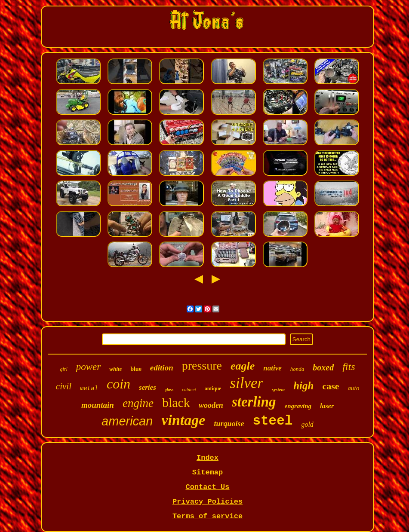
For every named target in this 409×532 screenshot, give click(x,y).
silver (246, 383)
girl (63, 369)
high (303, 386)
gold (307, 424)
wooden (211, 405)
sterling (254, 402)
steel (272, 421)
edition (162, 368)
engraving (298, 406)
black (176, 402)
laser (327, 406)
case (331, 386)
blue (136, 369)
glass (169, 390)
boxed (323, 367)
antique (213, 388)
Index (208, 458)
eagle (243, 366)
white (115, 369)
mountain (98, 405)
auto (353, 388)
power (89, 367)
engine (138, 403)
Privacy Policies (208, 502)
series (148, 387)
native (272, 368)
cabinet (189, 389)
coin (118, 384)
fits (349, 367)
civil (64, 386)
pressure (202, 365)
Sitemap (208, 472)
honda (297, 369)
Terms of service (208, 516)
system (278, 389)
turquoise (229, 424)
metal (89, 388)
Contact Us (207, 487)
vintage (183, 420)
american (127, 421)
